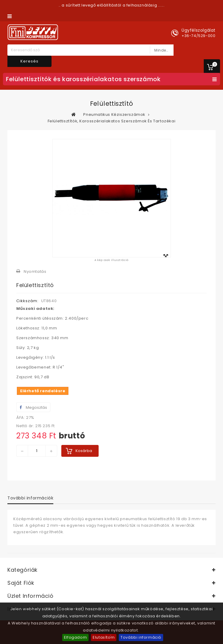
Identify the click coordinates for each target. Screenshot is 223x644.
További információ (141, 637)
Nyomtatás (35, 271)
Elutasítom (104, 637)
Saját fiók (21, 583)
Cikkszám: (27, 301)
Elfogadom (75, 637)
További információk (30, 498)
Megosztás (33, 407)
